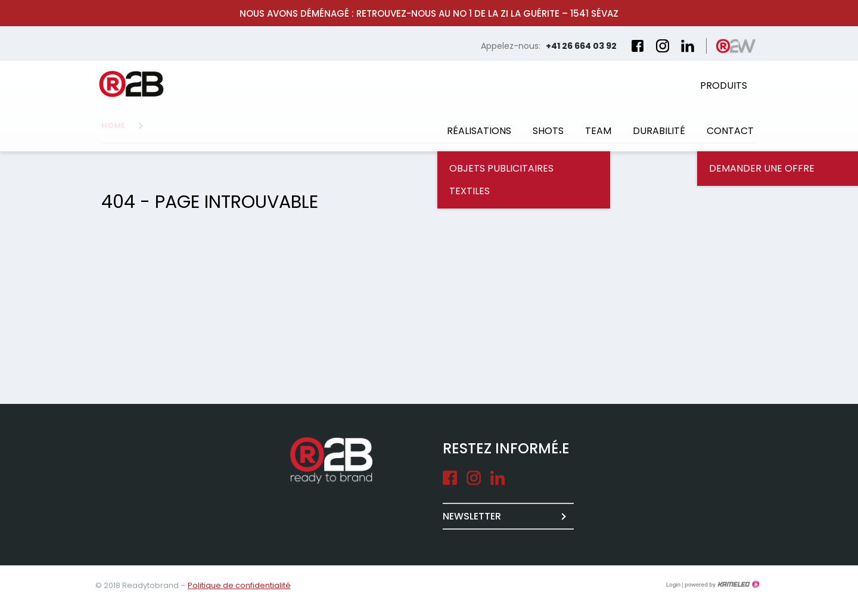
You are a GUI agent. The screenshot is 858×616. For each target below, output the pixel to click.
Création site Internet (721, 584)
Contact (730, 131)
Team (598, 131)
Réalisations (479, 131)
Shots (548, 131)
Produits (724, 85)
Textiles (470, 191)
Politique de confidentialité (239, 585)
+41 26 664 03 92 (581, 46)
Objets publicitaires (501, 168)
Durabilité (659, 131)
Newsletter (472, 516)
